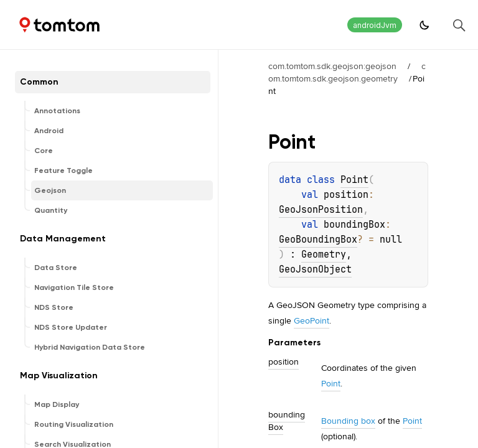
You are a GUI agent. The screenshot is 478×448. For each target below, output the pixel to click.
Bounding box (348, 421)
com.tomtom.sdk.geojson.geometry (347, 72)
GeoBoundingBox (318, 240)
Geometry (324, 254)
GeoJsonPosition (321, 210)
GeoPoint (312, 320)
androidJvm (375, 25)
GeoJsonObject (315, 269)
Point (354, 180)
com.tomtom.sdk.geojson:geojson (332, 66)
